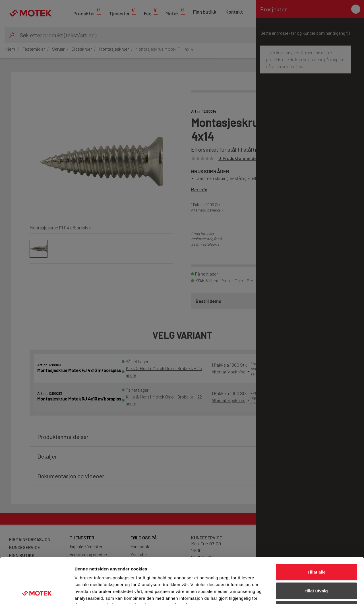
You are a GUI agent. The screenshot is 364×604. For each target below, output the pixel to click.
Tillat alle (317, 529)
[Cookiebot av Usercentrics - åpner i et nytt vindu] (37, 593)
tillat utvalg (316, 548)
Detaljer (303, 593)
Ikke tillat (317, 567)
